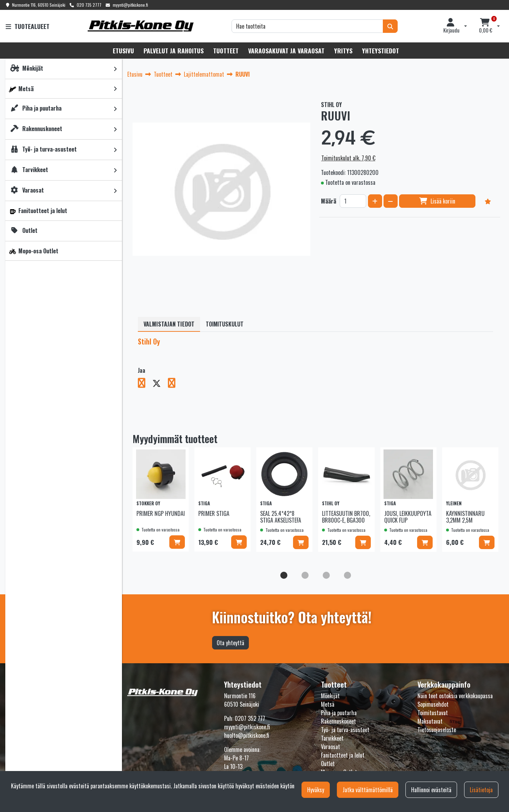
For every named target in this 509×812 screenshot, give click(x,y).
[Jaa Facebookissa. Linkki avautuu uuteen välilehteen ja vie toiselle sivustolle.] (145, 384)
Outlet (328, 764)
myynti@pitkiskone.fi (130, 5)
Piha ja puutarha (339, 713)
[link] (115, 69)
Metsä (328, 704)
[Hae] (307, 26)
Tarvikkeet (332, 738)
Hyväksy (316, 790)
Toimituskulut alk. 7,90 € (348, 158)
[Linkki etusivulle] (141, 26)
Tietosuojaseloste (437, 730)
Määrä (329, 201)
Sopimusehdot (433, 704)
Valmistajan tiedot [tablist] (169, 324)
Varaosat (330, 747)
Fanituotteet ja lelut (343, 755)
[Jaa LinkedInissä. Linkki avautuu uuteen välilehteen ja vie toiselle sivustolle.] (174, 384)
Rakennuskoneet (338, 721)
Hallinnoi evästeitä (431, 790)
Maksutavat (430, 721)
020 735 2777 (89, 5)
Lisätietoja (481, 790)
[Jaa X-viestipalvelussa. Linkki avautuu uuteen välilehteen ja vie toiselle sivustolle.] (160, 384)
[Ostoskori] (486, 26)
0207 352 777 (250, 718)
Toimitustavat (433, 713)
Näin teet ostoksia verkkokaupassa (455, 696)
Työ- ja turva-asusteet (345, 730)
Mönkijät (330, 696)
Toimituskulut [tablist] (225, 324)
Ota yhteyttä (230, 643)
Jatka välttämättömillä (368, 790)
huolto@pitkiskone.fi (247, 735)
